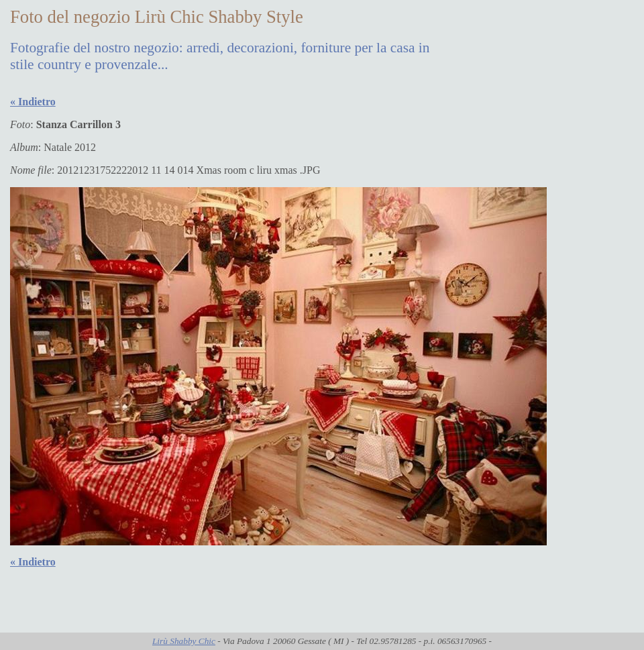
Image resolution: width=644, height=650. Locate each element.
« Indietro (33, 102)
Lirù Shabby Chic (184, 641)
